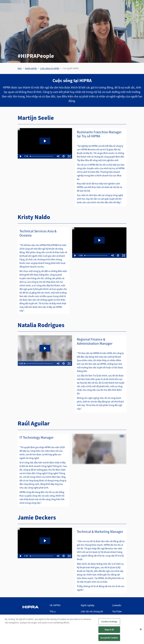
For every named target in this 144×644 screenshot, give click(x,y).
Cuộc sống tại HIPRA (50, 68)
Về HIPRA (55, 605)
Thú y (52, 612)
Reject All (109, 630)
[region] (72, 629)
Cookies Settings (109, 622)
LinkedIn (117, 605)
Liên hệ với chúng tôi (92, 612)
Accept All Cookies (109, 638)
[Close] (141, 629)
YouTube (117, 612)
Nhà (20, 68)
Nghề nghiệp (31, 68)
